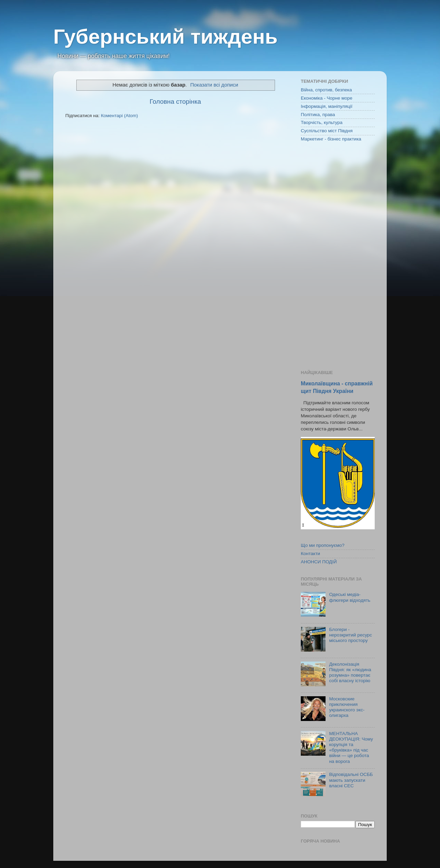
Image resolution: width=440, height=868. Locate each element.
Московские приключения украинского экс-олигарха (347, 707)
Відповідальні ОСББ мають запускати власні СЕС (351, 780)
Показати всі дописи (214, 85)
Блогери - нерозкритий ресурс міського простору (350, 635)
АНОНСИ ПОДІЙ (319, 562)
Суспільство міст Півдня (327, 131)
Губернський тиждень (166, 37)
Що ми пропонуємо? (323, 545)
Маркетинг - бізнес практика (331, 139)
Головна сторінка (175, 102)
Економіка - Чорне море (327, 98)
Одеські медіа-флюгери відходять (350, 597)
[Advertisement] (338, 257)
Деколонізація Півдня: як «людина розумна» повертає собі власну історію (350, 673)
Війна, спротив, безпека (326, 90)
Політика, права (318, 115)
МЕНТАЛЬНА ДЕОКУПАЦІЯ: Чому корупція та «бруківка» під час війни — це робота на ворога (351, 747)
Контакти (310, 554)
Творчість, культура (322, 122)
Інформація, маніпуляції (327, 106)
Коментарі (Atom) (119, 116)
